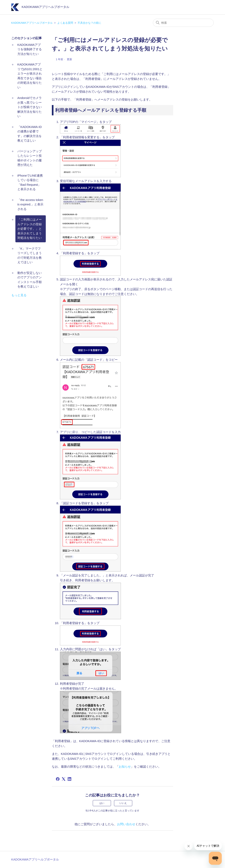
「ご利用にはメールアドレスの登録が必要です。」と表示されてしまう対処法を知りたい (30, 229)
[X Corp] (64, 779)
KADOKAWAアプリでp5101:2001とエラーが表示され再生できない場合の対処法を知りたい (30, 76)
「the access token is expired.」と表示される (30, 204)
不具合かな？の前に (89, 23)
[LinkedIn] (69, 779)
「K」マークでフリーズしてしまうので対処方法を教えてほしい (30, 255)
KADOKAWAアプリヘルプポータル (32, 23)
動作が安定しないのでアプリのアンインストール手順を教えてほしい (30, 280)
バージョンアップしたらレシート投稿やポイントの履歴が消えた (30, 158)
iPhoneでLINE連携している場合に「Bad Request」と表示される (30, 182)
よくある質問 (65, 23)
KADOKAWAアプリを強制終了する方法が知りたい (30, 49)
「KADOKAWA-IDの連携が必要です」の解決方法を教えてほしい (30, 134)
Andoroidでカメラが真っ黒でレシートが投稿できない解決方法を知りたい (30, 107)
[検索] (183, 23)
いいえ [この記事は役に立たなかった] (123, 803)
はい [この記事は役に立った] (102, 803)
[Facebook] (58, 779)
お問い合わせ (126, 824)
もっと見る (19, 295)
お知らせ (125, 767)
